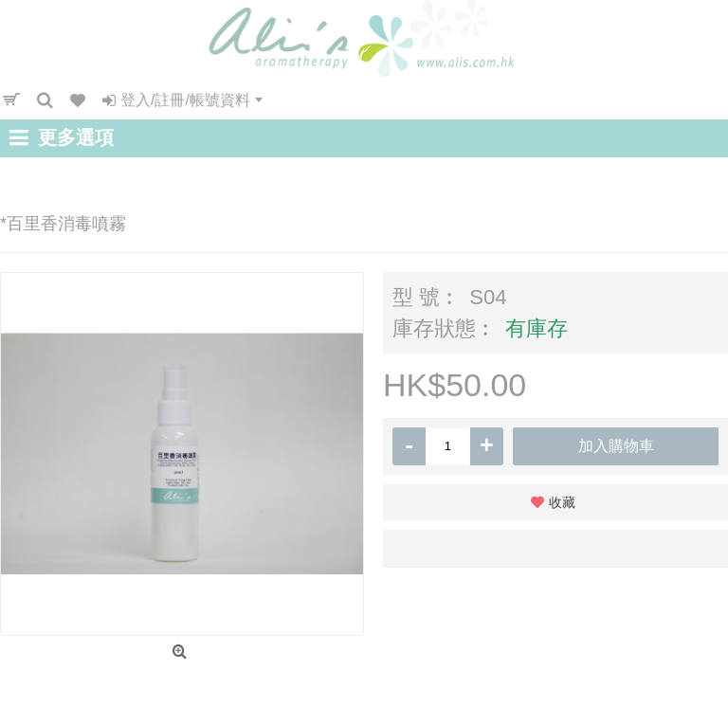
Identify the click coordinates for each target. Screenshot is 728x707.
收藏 (562, 502)
